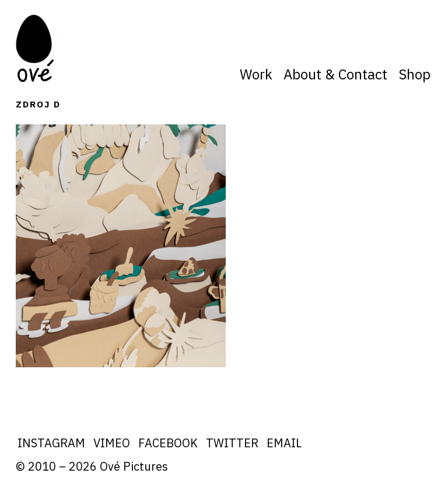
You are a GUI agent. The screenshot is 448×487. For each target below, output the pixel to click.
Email (284, 443)
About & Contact (335, 74)
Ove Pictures (36, 48)
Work (256, 74)
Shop (414, 74)
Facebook (168, 443)
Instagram (51, 443)
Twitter (232, 443)
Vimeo (112, 443)
